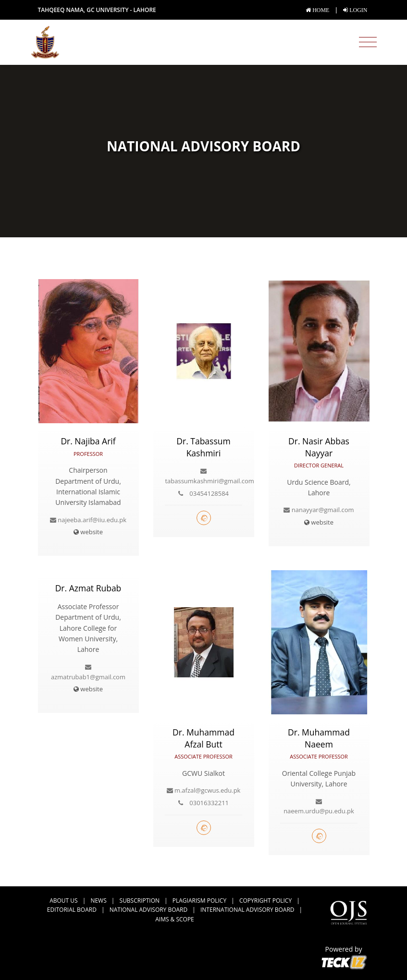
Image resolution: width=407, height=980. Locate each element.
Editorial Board (72, 910)
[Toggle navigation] (368, 42)
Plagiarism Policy (199, 900)
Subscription (140, 900)
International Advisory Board (247, 910)
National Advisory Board (148, 910)
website (88, 532)
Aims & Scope (175, 919)
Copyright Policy (265, 900)
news (98, 900)
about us (63, 900)
